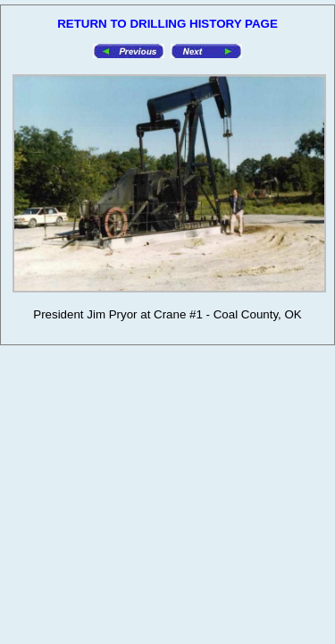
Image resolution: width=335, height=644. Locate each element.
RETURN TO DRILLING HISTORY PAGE (167, 24)
